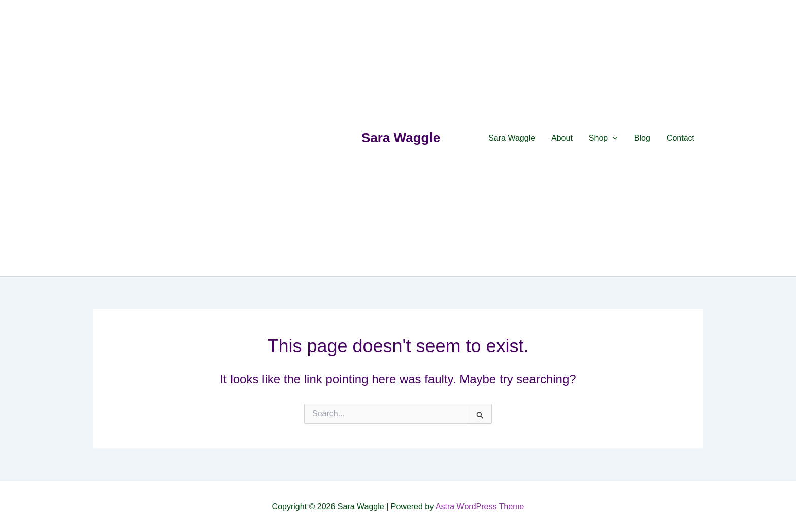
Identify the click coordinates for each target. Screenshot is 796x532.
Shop (603, 138)
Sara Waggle (401, 138)
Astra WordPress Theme (480, 506)
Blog (642, 138)
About (562, 138)
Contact (681, 138)
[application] (613, 138)
